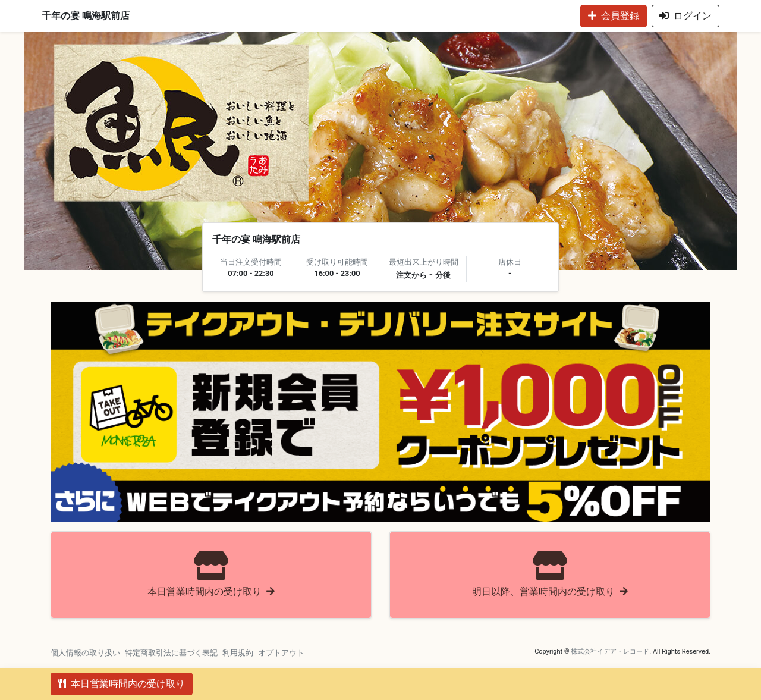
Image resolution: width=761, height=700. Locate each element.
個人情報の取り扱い (85, 653)
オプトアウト (281, 653)
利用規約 (238, 653)
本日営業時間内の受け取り (122, 684)
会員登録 (614, 16)
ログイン (685, 16)
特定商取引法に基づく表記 (171, 653)
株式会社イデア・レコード (610, 652)
